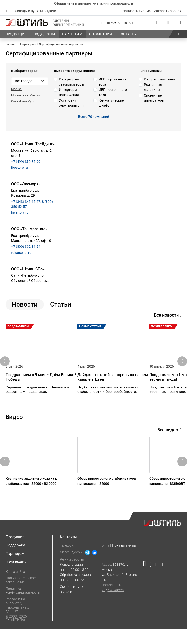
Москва (16, 89)
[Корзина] (180, 23)
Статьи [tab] (61, 304)
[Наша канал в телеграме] (161, 581)
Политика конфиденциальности (23, 606)
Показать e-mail (125, 561)
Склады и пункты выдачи (34, 11)
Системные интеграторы (154, 98)
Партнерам (15, 569)
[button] (178, 34)
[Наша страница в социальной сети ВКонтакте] (150, 581)
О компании (16, 577)
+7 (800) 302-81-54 (26, 247)
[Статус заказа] (144, 23)
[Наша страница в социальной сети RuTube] (145, 581)
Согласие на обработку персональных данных (17, 620)
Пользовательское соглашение (21, 595)
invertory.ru (20, 212)
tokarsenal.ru (21, 253)
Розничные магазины (153, 87)
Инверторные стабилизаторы (71, 82)
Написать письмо (137, 11)
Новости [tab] (25, 304)
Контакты (68, 552)
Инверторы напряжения (69, 92)
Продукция (15, 552)
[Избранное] (168, 23)
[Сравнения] (156, 23)
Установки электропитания (72, 103)
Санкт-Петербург (23, 101)
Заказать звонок (168, 11)
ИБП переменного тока (113, 82)
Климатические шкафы (111, 103)
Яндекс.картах (113, 605)
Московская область (26, 95)
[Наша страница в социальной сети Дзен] (156, 581)
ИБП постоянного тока (113, 92)
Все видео (169, 437)
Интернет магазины (160, 79)
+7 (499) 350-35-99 (26, 162)
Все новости (168, 315)
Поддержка (15, 560)
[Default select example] (30, 81)
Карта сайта (15, 587)
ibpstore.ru (19, 168)
